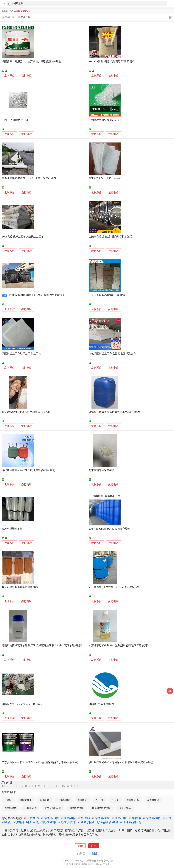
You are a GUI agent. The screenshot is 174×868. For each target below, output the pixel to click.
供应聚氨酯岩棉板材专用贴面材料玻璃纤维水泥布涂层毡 (121, 762)
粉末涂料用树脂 (53, 808)
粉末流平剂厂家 (71, 822)
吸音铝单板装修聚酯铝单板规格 (20, 587)
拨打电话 (27, 76)
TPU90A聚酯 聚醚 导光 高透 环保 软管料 (112, 62)
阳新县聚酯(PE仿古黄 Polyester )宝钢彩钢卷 (114, 587)
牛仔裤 (100, 800)
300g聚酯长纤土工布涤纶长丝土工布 (23, 237)
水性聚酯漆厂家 (133, 822)
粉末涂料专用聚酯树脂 (102, 470)
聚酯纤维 (83, 800)
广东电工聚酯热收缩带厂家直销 (107, 295)
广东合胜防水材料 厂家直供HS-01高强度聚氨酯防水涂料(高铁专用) (40, 762)
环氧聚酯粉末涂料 (101, 808)
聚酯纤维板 (153, 800)
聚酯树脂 (45, 800)
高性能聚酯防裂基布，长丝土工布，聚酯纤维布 (29, 178)
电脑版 (93, 854)
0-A (3, 786)
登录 (80, 846)
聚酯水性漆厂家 (90, 822)
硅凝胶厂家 (37, 818)
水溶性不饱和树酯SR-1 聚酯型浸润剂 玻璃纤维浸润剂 (119, 645)
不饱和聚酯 (64, 800)
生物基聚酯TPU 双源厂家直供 (106, 120)
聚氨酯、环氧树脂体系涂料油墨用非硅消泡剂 (114, 412)
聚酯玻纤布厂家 (54, 818)
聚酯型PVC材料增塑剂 (101, 704)
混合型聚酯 (125, 808)
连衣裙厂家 (139, 818)
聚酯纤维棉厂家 (105, 818)
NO (43, 786)
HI (26, 786)
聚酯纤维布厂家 (156, 818)
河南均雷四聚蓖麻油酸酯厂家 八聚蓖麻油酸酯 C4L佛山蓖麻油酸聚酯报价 (43, 645)
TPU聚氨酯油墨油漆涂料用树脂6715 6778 (26, 412)
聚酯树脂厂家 (72, 818)
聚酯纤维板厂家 (26, 822)
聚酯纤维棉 (133, 800)
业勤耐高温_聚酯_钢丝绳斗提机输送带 (110, 237)
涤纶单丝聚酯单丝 (12, 529)
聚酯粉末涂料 (77, 808)
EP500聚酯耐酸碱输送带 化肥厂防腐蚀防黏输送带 (36, 295)
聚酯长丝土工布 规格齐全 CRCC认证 (22, 704)
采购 (170, 691)
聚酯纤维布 (10, 808)
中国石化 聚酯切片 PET (15, 120)
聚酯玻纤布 (26, 800)
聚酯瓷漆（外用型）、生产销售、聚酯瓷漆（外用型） (33, 62)
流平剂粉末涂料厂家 (48, 822)
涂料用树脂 (30, 808)
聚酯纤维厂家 (123, 818)
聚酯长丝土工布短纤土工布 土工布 (21, 354)
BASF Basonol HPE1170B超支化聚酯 (109, 529)
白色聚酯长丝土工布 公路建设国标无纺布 (112, 354)
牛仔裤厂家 (88, 818)
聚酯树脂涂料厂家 (111, 822)
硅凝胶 (8, 800)
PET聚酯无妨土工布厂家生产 (105, 178)
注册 (94, 846)
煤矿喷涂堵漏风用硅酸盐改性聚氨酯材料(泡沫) (28, 470)
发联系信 (10, 76)
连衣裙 (115, 800)
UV (64, 786)
